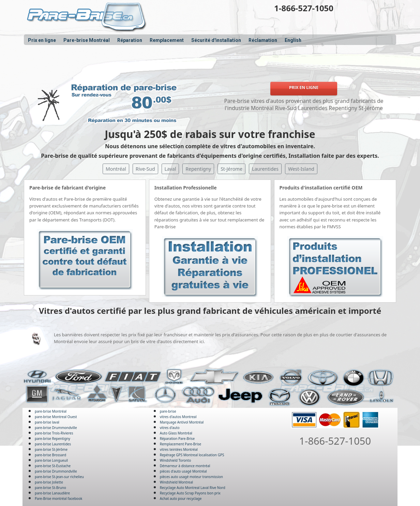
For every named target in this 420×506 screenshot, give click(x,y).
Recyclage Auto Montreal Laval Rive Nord (193, 488)
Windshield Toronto (175, 460)
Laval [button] (170, 169)
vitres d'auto (170, 428)
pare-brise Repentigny (52, 439)
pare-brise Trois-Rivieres (54, 433)
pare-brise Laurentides (53, 444)
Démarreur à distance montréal (185, 466)
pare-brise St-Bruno (50, 488)
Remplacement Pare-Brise (181, 444)
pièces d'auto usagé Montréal (183, 471)
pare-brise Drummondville (56, 428)
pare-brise (168, 411)
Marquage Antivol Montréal (182, 422)
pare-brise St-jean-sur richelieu (59, 477)
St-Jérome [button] (231, 169)
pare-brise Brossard (50, 455)
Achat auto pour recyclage (181, 499)
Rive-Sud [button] (145, 169)
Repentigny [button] (198, 169)
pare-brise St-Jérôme (51, 449)
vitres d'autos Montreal (178, 417)
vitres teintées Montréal (179, 449)
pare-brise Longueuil (51, 460)
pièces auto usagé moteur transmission (191, 477)
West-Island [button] (301, 169)
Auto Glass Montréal (176, 433)
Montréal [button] (116, 169)
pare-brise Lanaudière (52, 493)
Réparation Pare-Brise (177, 439)
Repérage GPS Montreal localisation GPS (192, 455)
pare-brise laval (47, 422)
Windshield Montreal (176, 482)
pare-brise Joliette (49, 482)
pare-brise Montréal (51, 411)
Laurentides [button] (265, 169)
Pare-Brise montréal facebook (58, 499)
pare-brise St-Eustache (53, 466)
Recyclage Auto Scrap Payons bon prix (190, 493)
